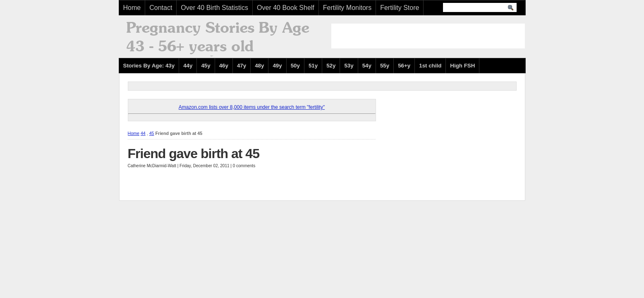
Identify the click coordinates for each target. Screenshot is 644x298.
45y (206, 66)
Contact (161, 8)
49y (277, 66)
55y (385, 66)
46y (224, 66)
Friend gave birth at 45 (194, 154)
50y (295, 66)
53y (349, 66)
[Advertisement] (428, 36)
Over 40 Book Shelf (286, 8)
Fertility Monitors (347, 8)
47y (242, 66)
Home (132, 8)
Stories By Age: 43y (149, 66)
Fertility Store (400, 8)
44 (143, 133)
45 (152, 133)
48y (259, 66)
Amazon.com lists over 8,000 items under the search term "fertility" (252, 107)
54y (367, 66)
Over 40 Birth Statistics (214, 8)
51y (313, 66)
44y (188, 66)
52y (331, 66)
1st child (430, 66)
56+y (404, 66)
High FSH (462, 66)
